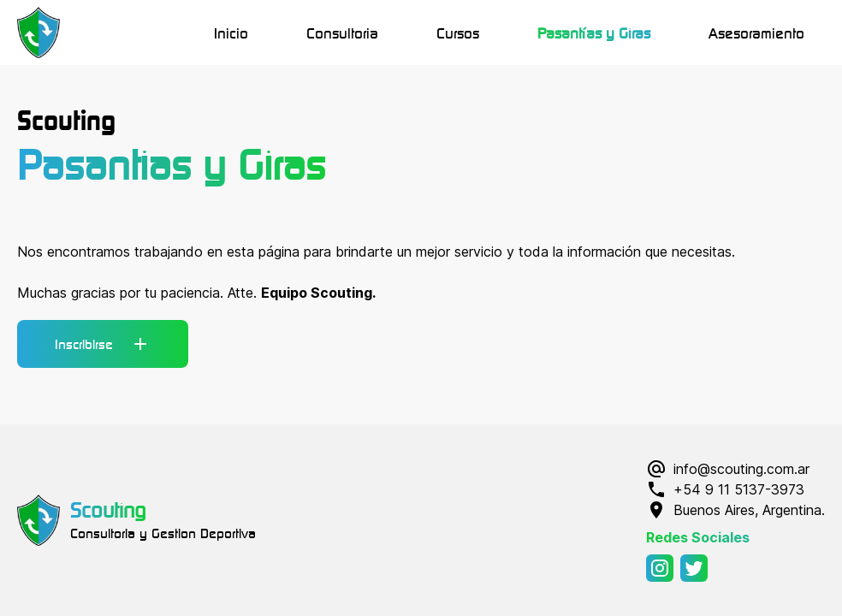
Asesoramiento (756, 33)
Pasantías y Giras (594, 33)
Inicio (231, 33)
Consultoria (342, 33)
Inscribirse (103, 344)
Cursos (458, 33)
